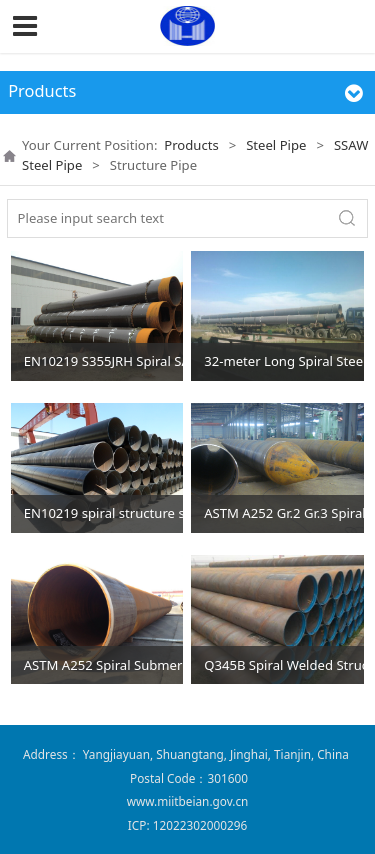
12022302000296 (200, 825)
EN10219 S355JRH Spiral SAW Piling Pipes (104, 361)
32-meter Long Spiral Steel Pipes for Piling (284, 361)
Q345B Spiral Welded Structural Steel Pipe (284, 665)
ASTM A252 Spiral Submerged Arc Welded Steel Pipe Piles (104, 665)
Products (191, 145)
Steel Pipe (276, 145)
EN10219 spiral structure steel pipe (104, 513)
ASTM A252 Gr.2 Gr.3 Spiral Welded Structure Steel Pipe (284, 513)
